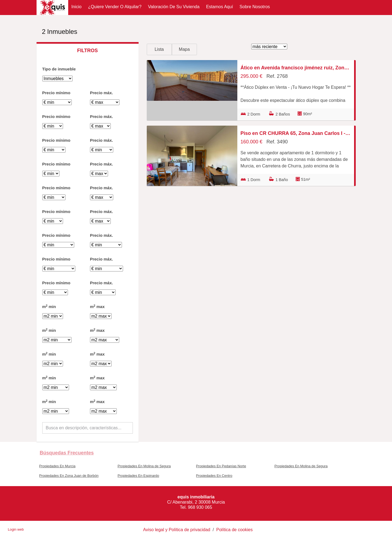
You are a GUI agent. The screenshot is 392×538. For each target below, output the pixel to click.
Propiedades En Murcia (57, 466)
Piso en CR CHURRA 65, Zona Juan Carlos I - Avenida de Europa (296, 133)
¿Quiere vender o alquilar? (115, 7)
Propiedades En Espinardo (138, 476)
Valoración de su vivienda (174, 7)
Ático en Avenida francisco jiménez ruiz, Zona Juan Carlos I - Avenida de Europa (296, 68)
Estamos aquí (219, 7)
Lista (159, 49)
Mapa (184, 49)
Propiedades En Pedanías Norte (221, 466)
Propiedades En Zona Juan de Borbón (69, 476)
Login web (16, 529)
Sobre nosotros (255, 7)
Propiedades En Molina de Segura (144, 466)
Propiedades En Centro (214, 476)
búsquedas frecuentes (67, 453)
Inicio (77, 7)
